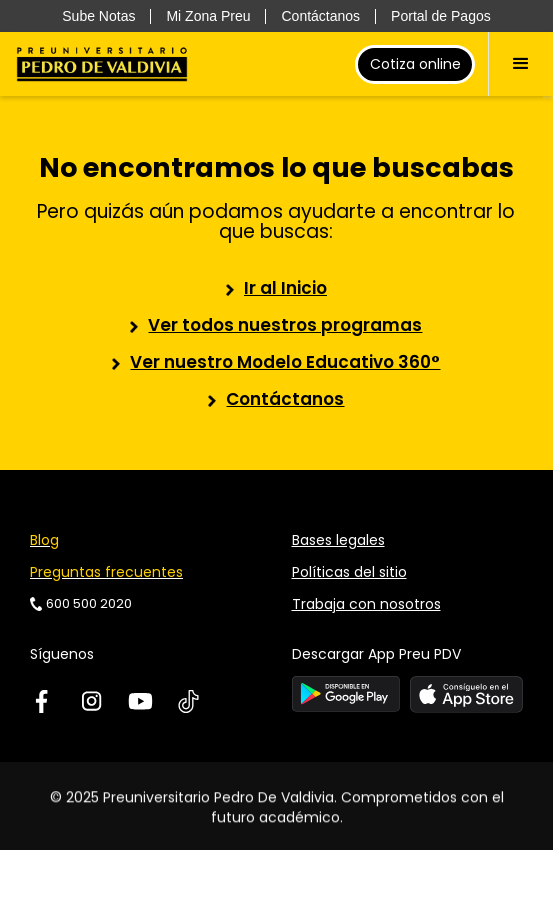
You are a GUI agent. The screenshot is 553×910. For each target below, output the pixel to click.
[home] (102, 64)
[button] (520, 64)
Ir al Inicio (285, 288)
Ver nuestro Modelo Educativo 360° (285, 362)
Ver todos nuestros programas (285, 325)
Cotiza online (415, 64)
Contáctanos (285, 399)
